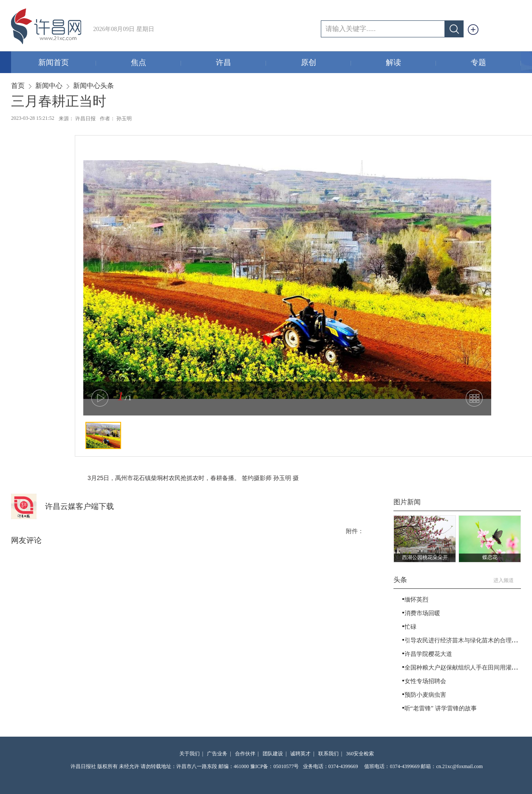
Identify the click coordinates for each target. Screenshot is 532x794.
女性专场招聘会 (425, 681)
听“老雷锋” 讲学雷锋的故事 (441, 708)
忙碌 (410, 627)
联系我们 (328, 754)
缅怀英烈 (416, 600)
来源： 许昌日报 (77, 119)
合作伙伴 (245, 754)
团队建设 (273, 754)
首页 (18, 86)
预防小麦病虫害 (425, 695)
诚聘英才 (300, 754)
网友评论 (26, 540)
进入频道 (507, 580)
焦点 (156, 63)
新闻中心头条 (93, 86)
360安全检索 (360, 754)
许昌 (241, 63)
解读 (411, 63)
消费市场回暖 (422, 613)
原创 (326, 63)
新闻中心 (49, 86)
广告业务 (217, 754)
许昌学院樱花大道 (428, 654)
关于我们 (190, 754)
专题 (496, 63)
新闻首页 (67, 63)
